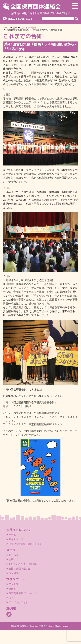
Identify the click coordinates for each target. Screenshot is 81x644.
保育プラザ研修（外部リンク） (25, 544)
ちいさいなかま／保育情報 (23, 564)
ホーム (6, 28)
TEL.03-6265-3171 (20, 19)
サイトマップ (16, 539)
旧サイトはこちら (18, 602)
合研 (15, 28)
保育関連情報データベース (23, 593)
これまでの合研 (29, 28)
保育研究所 (15, 573)
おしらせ (14, 555)
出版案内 (14, 589)
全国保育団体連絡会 (19, 569)
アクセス (14, 584)
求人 (11, 598)
